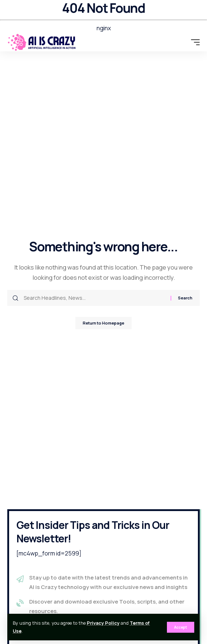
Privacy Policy (103, 623)
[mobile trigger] (194, 42)
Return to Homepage (103, 323)
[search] (182, 42)
